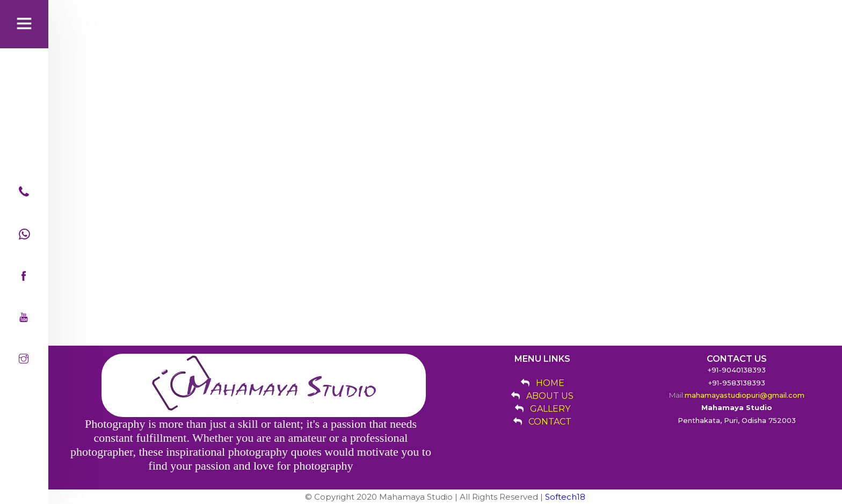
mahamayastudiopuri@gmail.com (745, 395)
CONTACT (550, 422)
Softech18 (565, 497)
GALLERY (550, 409)
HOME (550, 383)
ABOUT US (550, 396)
